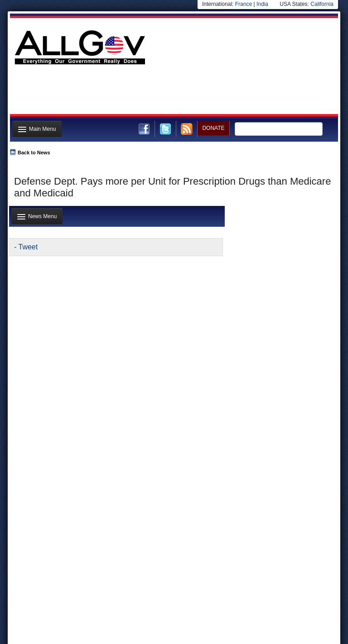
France (244, 4)
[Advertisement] (173, 92)
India (262, 4)
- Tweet (26, 247)
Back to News (34, 153)
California (322, 4)
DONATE (213, 128)
